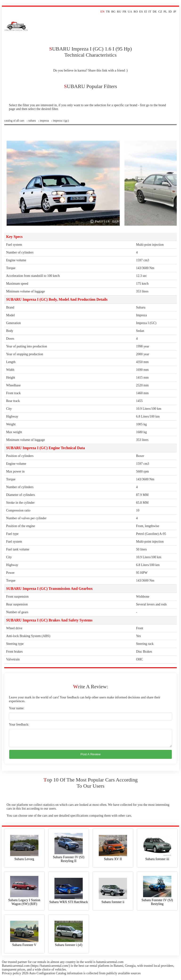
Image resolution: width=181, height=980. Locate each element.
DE (155, 11)
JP (175, 11)
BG (113, 11)
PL (165, 11)
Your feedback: (19, 724)
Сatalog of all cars (14, 121)
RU (119, 11)
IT (150, 11)
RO (136, 11)
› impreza (44, 121)
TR (108, 11)
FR (124, 11)
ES (141, 11)
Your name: (17, 708)
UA (130, 11)
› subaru (31, 121)
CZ (160, 11)
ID (170, 11)
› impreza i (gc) (60, 121)
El (146, 11)
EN (102, 11)
